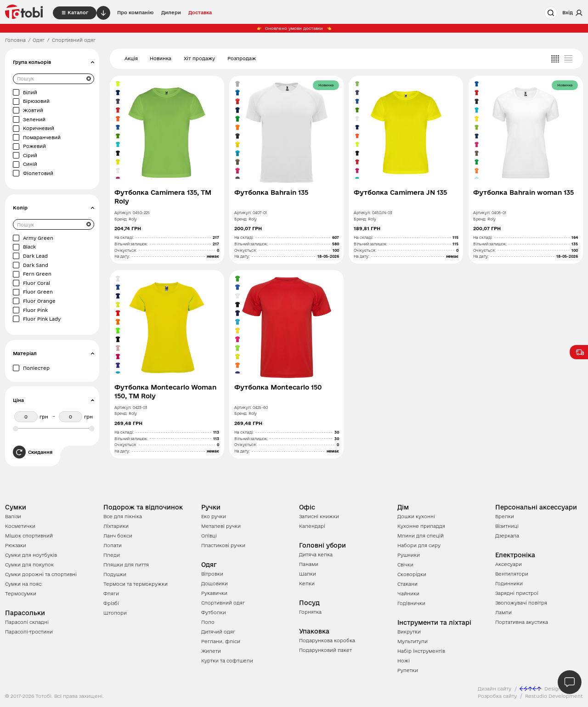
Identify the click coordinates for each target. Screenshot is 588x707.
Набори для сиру (419, 545)
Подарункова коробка (327, 640)
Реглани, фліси (221, 641)
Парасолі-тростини (29, 632)
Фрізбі (111, 603)
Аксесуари (509, 564)
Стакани (407, 584)
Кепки (307, 583)
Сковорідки (412, 574)
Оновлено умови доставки (294, 28)
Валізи (13, 516)
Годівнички (411, 603)
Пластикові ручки (223, 545)
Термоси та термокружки (136, 584)
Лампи (503, 612)
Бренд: (121, 219)
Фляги (111, 594)
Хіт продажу (199, 58)
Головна (15, 40)
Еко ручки (214, 516)
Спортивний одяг (223, 603)
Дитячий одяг (218, 632)
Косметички (20, 526)
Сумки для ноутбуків (31, 555)
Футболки (214, 612)
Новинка (161, 58)
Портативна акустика (522, 622)
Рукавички (214, 593)
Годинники (509, 583)
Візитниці (507, 526)
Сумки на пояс (23, 584)
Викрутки (409, 632)
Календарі (312, 526)
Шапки (308, 574)
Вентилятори (512, 574)
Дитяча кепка (316, 554)
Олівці (209, 536)
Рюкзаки (16, 545)
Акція (131, 58)
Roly (133, 219)
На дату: (122, 256)
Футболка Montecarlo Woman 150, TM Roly (165, 392)
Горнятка (310, 612)
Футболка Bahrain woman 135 (523, 192)
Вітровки (212, 574)
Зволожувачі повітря (521, 603)
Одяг (39, 40)
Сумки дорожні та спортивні (41, 574)
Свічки (405, 565)
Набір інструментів (421, 651)
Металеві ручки (221, 526)
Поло (208, 622)
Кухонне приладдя (421, 526)
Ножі (404, 661)
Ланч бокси (118, 536)
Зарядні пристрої (517, 593)
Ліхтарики (116, 526)
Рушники (409, 555)
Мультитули (413, 641)
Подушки (115, 574)
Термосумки (21, 594)
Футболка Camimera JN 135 (400, 192)
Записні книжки (319, 516)
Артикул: (123, 213)
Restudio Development (554, 696)
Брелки (505, 516)
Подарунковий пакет (325, 650)
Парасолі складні (27, 622)
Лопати (113, 545)
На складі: (124, 238)
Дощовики (215, 583)
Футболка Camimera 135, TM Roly (163, 197)
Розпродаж (242, 58)
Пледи (112, 555)
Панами (309, 564)
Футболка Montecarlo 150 (278, 387)
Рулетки (408, 670)
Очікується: (126, 250)
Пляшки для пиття (126, 565)
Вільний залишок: (131, 244)
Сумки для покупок (29, 565)
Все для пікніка (123, 516)
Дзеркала (507, 536)
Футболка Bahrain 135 (271, 192)
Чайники (408, 594)
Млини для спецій (421, 536)
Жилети (211, 651)
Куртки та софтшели (227, 661)
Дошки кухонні (416, 516)
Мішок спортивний (29, 536)
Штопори (115, 613)
